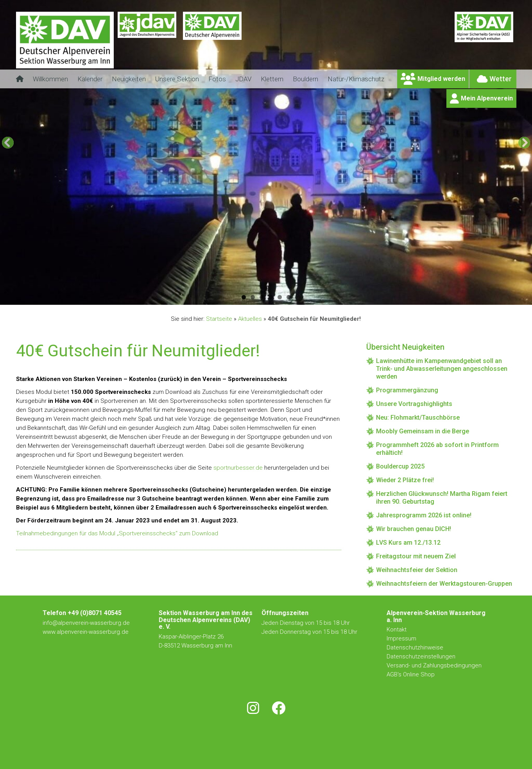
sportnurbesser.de (238, 468)
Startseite (219, 319)
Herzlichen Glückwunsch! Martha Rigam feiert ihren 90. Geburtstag (442, 498)
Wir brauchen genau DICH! (414, 529)
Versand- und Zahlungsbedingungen (434, 665)
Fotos (217, 79)
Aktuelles (250, 319)
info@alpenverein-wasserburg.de (86, 623)
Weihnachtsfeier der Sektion (417, 570)
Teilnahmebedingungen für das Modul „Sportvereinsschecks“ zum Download (117, 533)
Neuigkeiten (129, 79)
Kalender (90, 79)
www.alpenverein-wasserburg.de (86, 632)
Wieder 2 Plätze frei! (405, 480)
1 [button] (244, 297)
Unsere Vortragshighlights (414, 404)
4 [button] (271, 297)
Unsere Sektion (177, 79)
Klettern (272, 79)
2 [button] (253, 297)
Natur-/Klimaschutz (356, 79)
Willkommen (50, 79)
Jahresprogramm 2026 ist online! (424, 515)
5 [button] (280, 297)
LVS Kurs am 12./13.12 (408, 543)
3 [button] (262, 297)
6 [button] (289, 297)
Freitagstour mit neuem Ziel (416, 556)
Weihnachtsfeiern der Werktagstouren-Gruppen (444, 584)
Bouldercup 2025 (400, 466)
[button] (8, 143)
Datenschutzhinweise (415, 647)
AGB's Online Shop (411, 674)
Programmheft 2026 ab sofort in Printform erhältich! (437, 449)
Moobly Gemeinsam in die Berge (423, 431)
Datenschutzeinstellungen (421, 656)
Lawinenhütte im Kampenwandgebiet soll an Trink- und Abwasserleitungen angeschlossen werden (442, 369)
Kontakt (397, 630)
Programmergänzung (407, 390)
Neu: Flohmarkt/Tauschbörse (418, 418)
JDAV (243, 79)
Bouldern (305, 79)
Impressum (401, 638)
